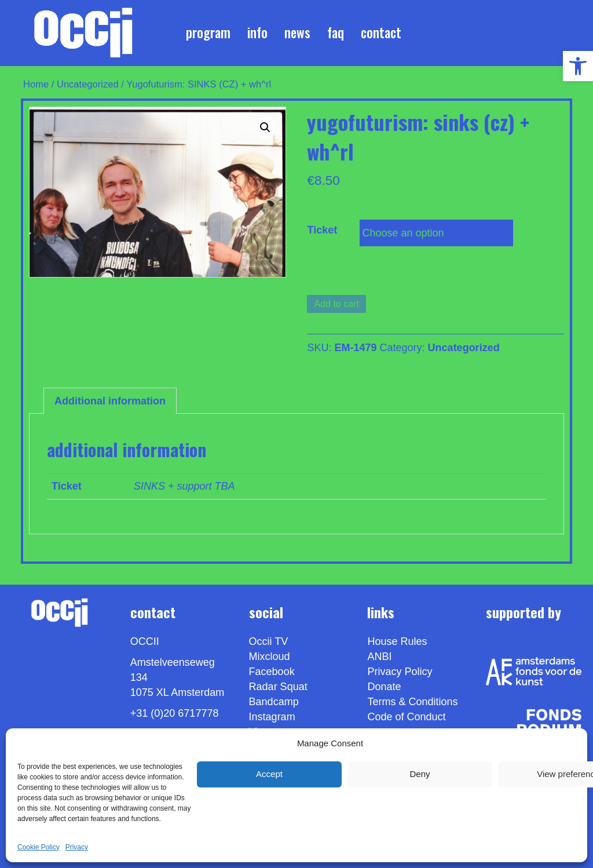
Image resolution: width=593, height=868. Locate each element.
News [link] (297, 32)
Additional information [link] (110, 401)
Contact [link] (381, 32)
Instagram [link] (272, 717)
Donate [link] (384, 687)
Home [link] (36, 84)
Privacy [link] (77, 847)
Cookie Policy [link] (39, 847)
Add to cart (336, 304)
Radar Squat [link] (278, 687)
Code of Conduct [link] (406, 717)
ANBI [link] (379, 657)
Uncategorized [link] (88, 84)
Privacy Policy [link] (400, 672)
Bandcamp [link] (274, 702)
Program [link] (208, 32)
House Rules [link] (397, 641)
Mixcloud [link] (270, 657)
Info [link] (257, 32)
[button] (265, 127)
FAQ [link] (336, 32)
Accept (269, 774)
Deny (420, 774)
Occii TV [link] (269, 641)
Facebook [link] (272, 672)
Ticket (322, 230)
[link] (578, 66)
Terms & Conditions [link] (412, 702)
